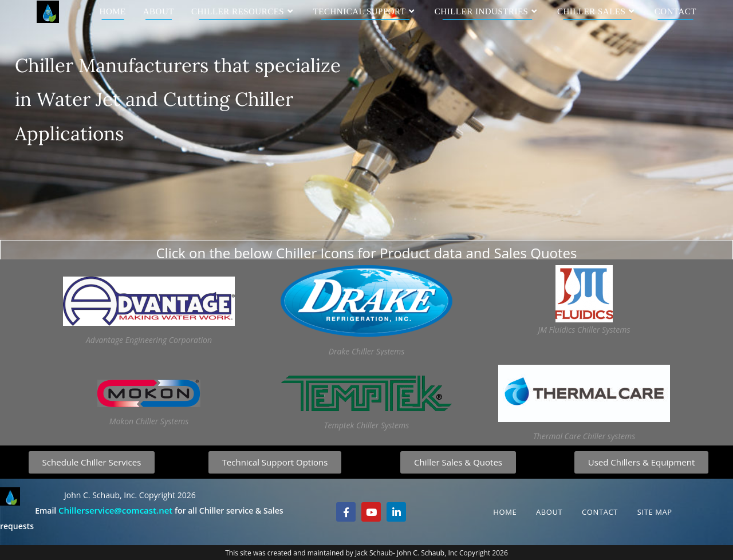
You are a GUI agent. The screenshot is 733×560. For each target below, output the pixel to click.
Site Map (655, 512)
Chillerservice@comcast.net (115, 510)
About (549, 512)
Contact (600, 512)
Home (505, 512)
